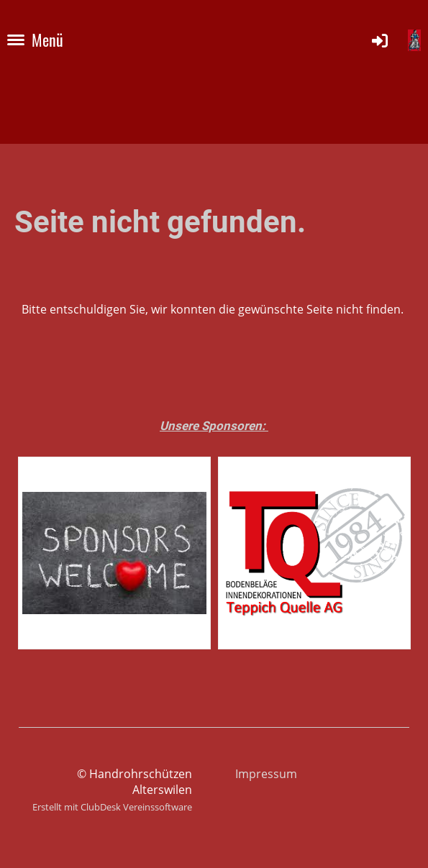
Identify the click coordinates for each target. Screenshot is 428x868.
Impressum (266, 774)
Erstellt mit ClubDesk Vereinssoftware (112, 807)
